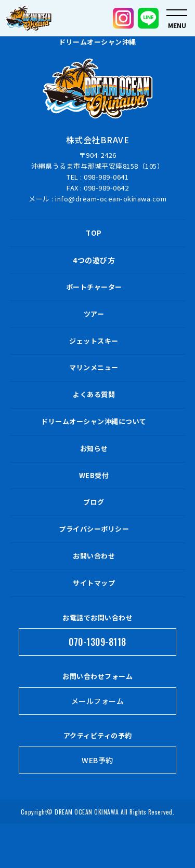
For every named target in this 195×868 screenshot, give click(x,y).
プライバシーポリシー (94, 529)
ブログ (94, 502)
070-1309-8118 (97, 642)
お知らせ (94, 448)
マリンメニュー (94, 367)
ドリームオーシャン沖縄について (94, 421)
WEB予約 (97, 760)
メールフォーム (98, 701)
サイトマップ (94, 583)
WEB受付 (94, 475)
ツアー (94, 314)
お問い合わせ (94, 556)
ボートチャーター (94, 287)
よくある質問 (94, 394)
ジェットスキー (94, 341)
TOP (94, 233)
